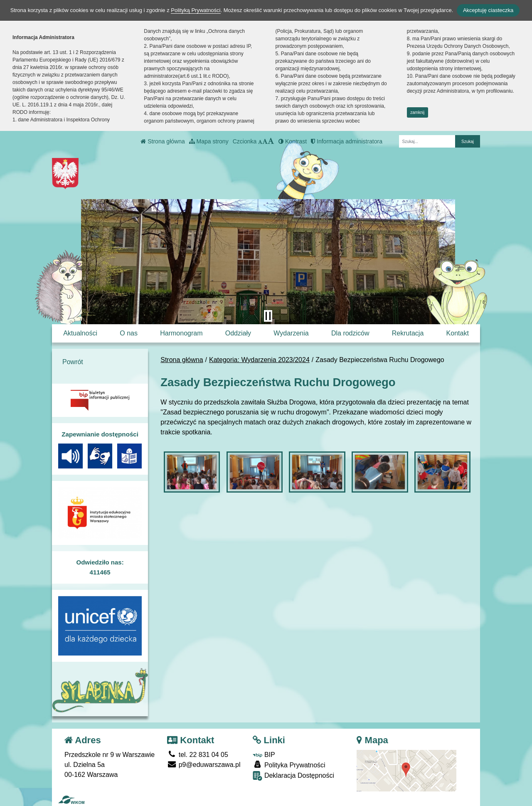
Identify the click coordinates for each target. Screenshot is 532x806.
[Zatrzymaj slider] (268, 316)
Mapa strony (209, 141)
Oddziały (238, 333)
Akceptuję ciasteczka (488, 10)
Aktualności (80, 333)
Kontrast (293, 141)
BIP (264, 755)
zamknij (417, 112)
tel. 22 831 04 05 (198, 755)
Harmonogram (181, 333)
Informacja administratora (347, 141)
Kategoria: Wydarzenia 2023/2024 (259, 360)
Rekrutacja (408, 333)
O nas (129, 333)
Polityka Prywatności (289, 765)
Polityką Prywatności (196, 10)
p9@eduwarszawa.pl (204, 765)
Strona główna (163, 141)
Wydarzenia (291, 333)
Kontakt (458, 333)
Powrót (73, 362)
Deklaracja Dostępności (293, 776)
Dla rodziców (350, 333)
